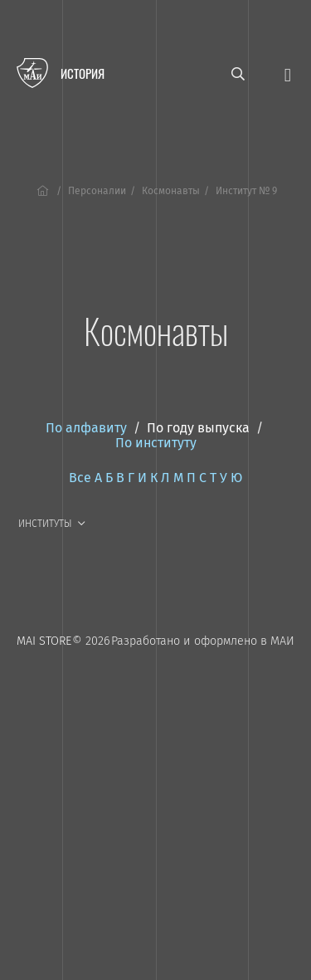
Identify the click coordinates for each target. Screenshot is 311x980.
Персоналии (97, 191)
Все (80, 478)
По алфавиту (86, 428)
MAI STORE (44, 641)
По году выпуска (198, 428)
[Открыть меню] (288, 73)
